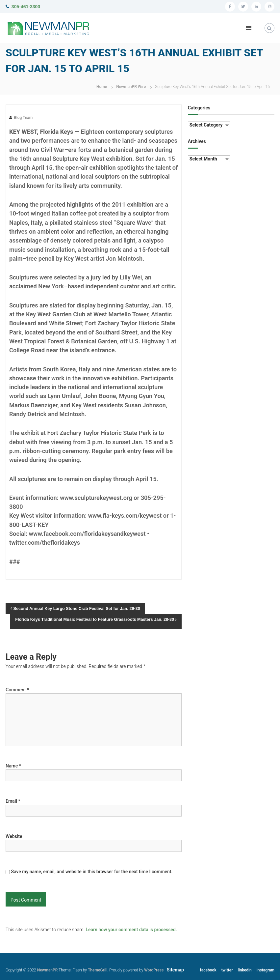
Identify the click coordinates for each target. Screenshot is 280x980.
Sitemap (175, 970)
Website (14, 836)
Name (13, 766)
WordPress (154, 970)
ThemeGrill (98, 970)
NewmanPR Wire (131, 87)
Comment (17, 690)
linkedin (245, 970)
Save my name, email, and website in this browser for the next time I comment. (92, 872)
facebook (208, 970)
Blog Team (23, 118)
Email (13, 801)
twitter (227, 970)
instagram (266, 970)
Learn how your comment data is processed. (131, 930)
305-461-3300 (26, 7)
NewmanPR (48, 970)
